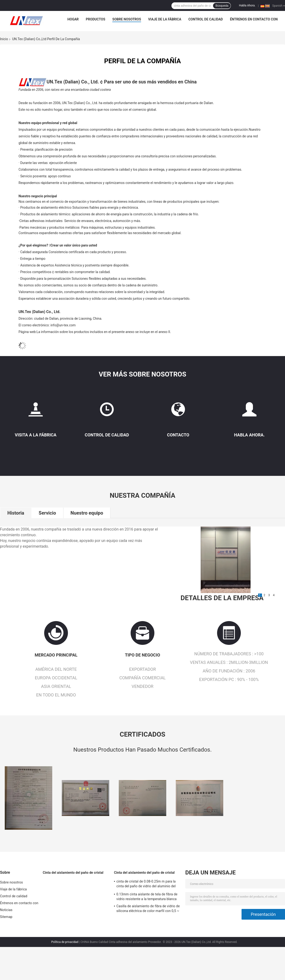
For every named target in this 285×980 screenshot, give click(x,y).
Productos (95, 19)
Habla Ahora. (247, 5)
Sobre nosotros (127, 19)
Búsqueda (222, 6)
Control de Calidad (107, 435)
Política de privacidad (65, 942)
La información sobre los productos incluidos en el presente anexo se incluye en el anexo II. (104, 332)
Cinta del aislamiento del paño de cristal (73, 873)
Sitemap (6, 917)
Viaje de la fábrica (165, 19)
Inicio (4, 39)
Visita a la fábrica (36, 435)
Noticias (6, 910)
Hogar (73, 19)
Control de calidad (206, 19)
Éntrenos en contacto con (254, 19)
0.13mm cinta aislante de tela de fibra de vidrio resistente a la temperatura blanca (147, 897)
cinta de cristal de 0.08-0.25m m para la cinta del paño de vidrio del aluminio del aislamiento (146, 884)
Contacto (178, 435)
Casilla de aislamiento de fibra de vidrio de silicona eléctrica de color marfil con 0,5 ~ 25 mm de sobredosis (148, 909)
